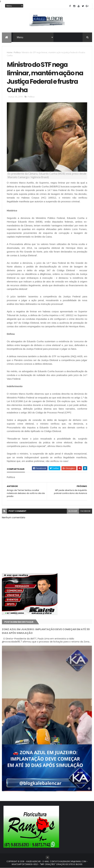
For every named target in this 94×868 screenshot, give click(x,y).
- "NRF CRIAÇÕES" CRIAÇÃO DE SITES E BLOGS (60, 864)
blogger (73, 511)
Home (10, 52)
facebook (86, 511)
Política (17, 52)
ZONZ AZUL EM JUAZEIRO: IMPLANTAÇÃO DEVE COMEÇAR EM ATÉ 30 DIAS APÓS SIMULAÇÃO (46, 631)
